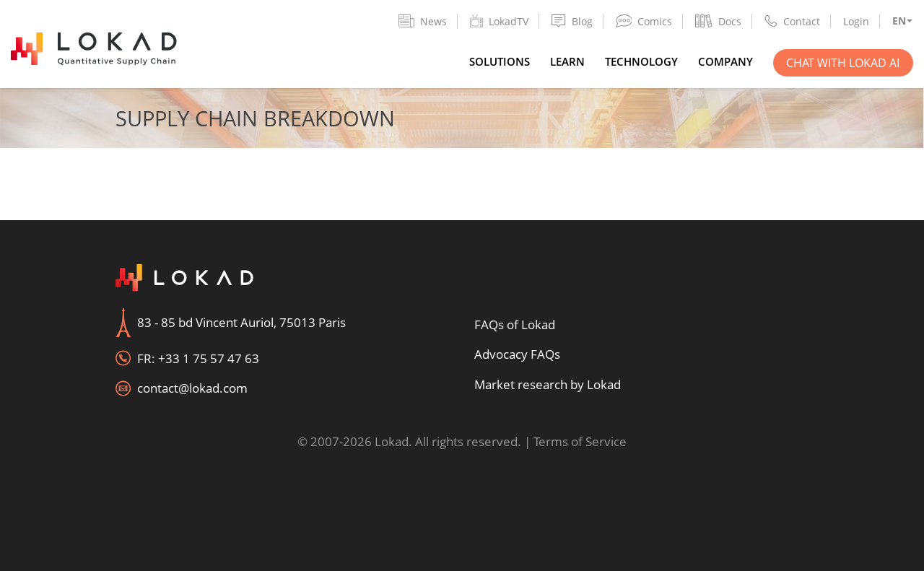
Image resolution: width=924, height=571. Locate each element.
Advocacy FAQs (517, 354)
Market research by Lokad (548, 384)
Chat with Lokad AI (843, 63)
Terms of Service (580, 441)
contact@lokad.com (192, 388)
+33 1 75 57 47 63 (209, 358)
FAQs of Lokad (515, 324)
